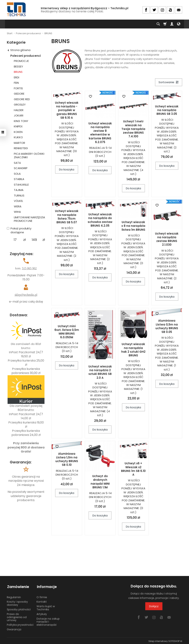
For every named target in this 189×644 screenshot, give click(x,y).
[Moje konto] (172, 24)
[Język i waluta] (179, 24)
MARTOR (19, 143)
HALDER (19, 110)
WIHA (17, 212)
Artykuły (42, 613)
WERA (18, 206)
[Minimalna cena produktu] (15, 240)
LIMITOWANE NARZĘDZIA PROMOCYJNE (29, 219)
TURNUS (19, 195)
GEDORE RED (22, 99)
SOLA (17, 174)
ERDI (17, 77)
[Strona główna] (17, 9)
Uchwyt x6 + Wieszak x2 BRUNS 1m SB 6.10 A (133, 469)
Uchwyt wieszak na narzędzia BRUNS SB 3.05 (167, 110)
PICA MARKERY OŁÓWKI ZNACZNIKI (29, 156)
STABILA (19, 179)
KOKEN (18, 132)
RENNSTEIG (21, 148)
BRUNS (18, 72)
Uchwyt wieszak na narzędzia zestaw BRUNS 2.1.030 (167, 239)
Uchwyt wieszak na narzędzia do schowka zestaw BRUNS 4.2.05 (100, 220)
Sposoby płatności (19, 609)
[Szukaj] (158, 24)
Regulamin (14, 596)
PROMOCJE (21, 61)
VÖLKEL (18, 201)
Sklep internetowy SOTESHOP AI (165, 640)
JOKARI (19, 115)
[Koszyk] (165, 24)
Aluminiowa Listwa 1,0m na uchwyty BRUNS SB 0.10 (67, 460)
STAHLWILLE (21, 185)
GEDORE (19, 94)
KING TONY (21, 121)
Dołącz (154, 606)
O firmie (42, 596)
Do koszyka (67, 170)
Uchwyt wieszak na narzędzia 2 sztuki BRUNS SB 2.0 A (100, 372)
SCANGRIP (21, 168)
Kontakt (42, 601)
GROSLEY (20, 105)
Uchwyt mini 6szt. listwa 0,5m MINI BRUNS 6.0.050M (67, 332)
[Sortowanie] (168, 82)
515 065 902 (29, 268)
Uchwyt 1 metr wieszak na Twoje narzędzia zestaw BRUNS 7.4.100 (133, 129)
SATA (17, 163)
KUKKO (18, 137)
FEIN (16, 83)
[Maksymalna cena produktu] (34, 240)
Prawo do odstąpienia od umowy (17, 616)
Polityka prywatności (20, 624)
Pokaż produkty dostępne (19, 230)
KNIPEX (18, 126)
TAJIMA (19, 190)
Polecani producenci (26, 56)
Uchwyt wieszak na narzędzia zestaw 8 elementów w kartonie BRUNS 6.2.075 (100, 133)
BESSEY (18, 66)
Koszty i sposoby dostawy (17, 602)
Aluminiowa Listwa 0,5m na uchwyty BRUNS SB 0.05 (167, 327)
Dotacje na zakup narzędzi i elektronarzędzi (48, 621)
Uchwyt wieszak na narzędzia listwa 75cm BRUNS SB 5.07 (67, 217)
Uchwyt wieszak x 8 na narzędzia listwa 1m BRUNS (133, 226)
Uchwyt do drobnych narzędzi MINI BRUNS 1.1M (100, 482)
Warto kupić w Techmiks (46, 607)
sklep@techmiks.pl (26, 295)
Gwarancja (14, 628)
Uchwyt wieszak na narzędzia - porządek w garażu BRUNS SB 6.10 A (67, 110)
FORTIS (18, 88)
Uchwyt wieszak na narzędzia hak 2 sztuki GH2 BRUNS (133, 350)
